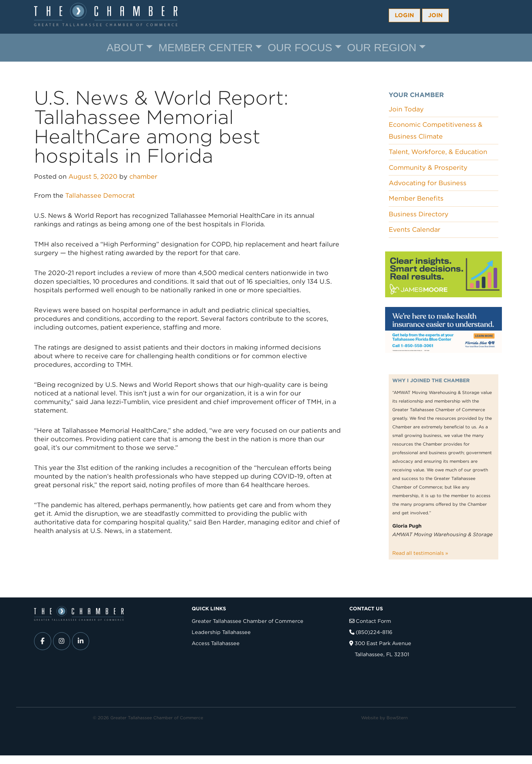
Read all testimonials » (420, 553)
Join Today (406, 109)
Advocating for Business (428, 183)
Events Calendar (414, 229)
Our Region (382, 47)
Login (404, 15)
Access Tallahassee (216, 643)
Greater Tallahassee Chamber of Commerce (248, 621)
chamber (143, 176)
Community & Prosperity (428, 167)
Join (435, 15)
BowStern (397, 718)
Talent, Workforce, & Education (438, 152)
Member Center (205, 47)
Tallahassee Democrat (100, 195)
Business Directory (419, 214)
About (125, 47)
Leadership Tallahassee (221, 632)
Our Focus (300, 47)
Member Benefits (416, 198)
